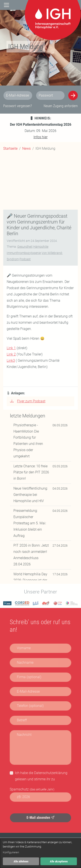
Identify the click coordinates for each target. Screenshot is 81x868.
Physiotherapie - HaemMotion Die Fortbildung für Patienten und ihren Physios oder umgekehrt (28, 573)
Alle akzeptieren (59, 861)
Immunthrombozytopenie (24, 386)
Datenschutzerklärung (51, 773)
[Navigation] (6, 5)
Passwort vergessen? (17, 106)
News (26, 148)
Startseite (10, 148)
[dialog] (40, 853)
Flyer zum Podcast (28, 534)
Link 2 (11, 487)
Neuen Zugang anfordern (61, 106)
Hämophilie (41, 379)
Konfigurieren (11, 852)
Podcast (25, 392)
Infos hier (40, 137)
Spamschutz (32, 789)
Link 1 (11, 481)
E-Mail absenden (40, 818)
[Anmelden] (73, 95)
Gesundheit (25, 379)
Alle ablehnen (21, 861)
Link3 (11, 493)
